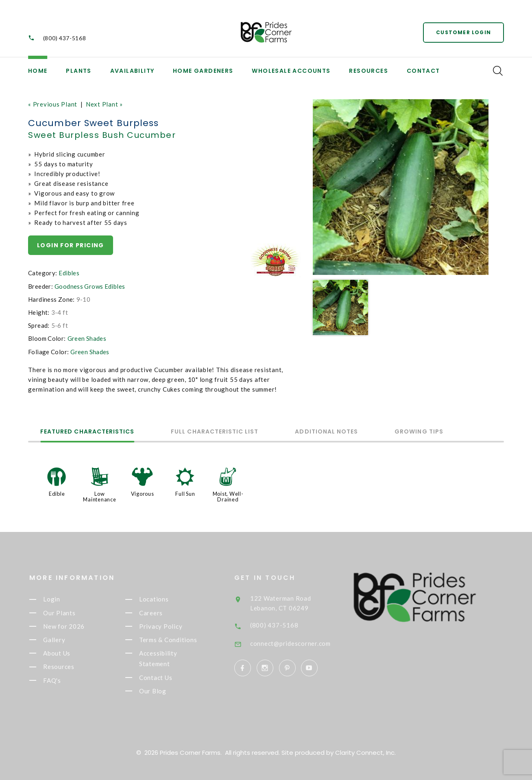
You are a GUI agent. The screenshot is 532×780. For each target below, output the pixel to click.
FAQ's (59, 680)
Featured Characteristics (87, 432)
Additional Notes (326, 432)
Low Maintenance (99, 497)
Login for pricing (71, 245)
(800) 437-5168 (65, 38)
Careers (157, 613)
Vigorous (143, 494)
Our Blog (159, 691)
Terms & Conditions (175, 640)
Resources (368, 71)
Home (38, 71)
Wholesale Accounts (291, 71)
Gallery (61, 640)
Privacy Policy (167, 626)
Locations (160, 599)
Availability (132, 71)
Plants (78, 71)
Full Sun (185, 494)
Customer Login (463, 32)
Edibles (69, 273)
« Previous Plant (53, 104)
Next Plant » (104, 104)
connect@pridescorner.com (300, 643)
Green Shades (87, 338)
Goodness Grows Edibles (90, 286)
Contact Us (162, 678)
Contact (423, 71)
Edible (57, 494)
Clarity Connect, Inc (365, 753)
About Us (63, 653)
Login (58, 599)
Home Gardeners (203, 71)
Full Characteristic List (215, 432)
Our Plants (66, 613)
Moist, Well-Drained (228, 497)
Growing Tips (419, 432)
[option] (401, 187)
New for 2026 (70, 626)
